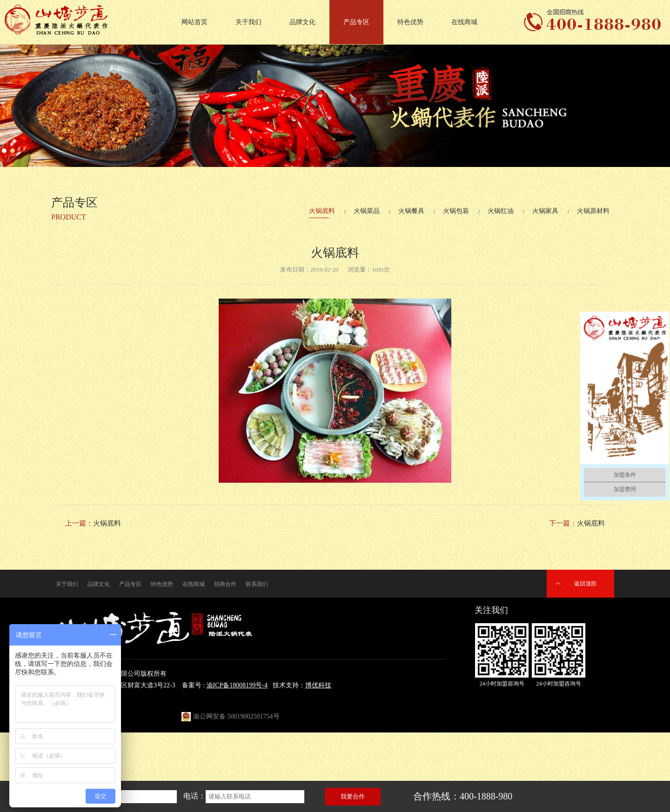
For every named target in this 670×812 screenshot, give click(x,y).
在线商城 (464, 22)
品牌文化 (302, 22)
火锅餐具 (411, 211)
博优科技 (318, 685)
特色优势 (410, 22)
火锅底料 (322, 211)
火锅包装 (456, 211)
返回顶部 (585, 584)
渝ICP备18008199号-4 (237, 685)
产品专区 (356, 22)
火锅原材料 (593, 211)
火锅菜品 (367, 211)
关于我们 (248, 22)
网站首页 (194, 22)
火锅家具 (545, 211)
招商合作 (225, 584)
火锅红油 (501, 211)
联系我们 (257, 584)
